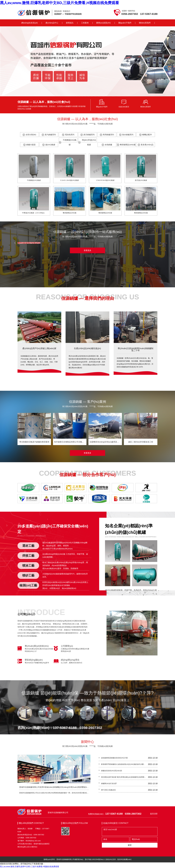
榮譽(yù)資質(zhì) (103, 23)
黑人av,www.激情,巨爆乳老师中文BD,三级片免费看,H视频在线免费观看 (59, 3)
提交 (130, 845)
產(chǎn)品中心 (52, 23)
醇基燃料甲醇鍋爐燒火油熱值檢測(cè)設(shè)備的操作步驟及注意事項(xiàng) (124, 764)
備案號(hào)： (80, 859)
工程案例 (85, 23)
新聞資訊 (70, 23)
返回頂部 (154, 814)
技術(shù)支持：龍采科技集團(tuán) (118, 859)
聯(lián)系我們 (145, 23)
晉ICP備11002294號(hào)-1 (95, 859)
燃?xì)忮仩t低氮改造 (108, 790)
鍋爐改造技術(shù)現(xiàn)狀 (112, 771)
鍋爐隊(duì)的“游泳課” (109, 783)
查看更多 (87, 250)
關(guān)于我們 (125, 23)
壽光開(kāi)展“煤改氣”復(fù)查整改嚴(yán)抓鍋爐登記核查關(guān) (124, 777)
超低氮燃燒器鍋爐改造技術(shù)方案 (114, 758)
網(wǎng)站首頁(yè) (30, 23)
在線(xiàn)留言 (124, 107)
